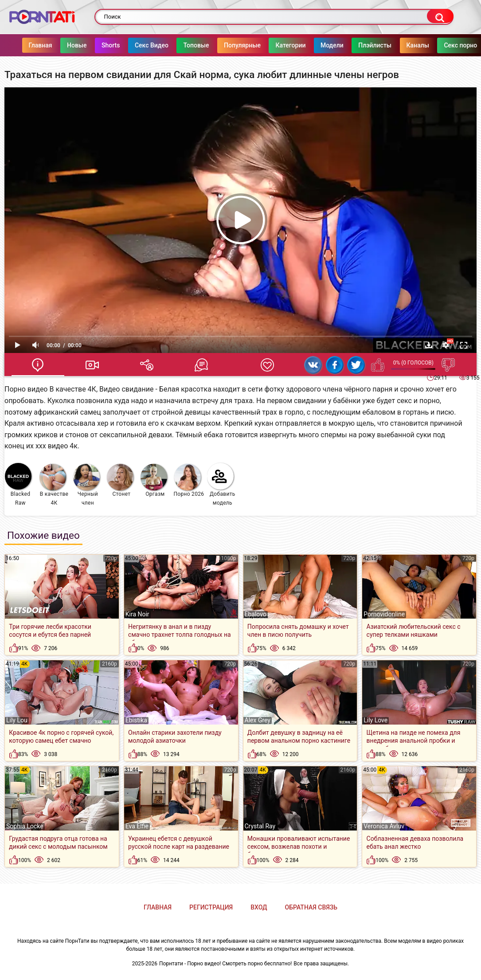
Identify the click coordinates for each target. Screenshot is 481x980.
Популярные (243, 45)
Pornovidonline (384, 614)
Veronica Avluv (384, 826)
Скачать (429, 345)
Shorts (111, 45)
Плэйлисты (375, 45)
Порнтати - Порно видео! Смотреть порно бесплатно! (225, 964)
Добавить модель (221, 484)
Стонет (120, 480)
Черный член (86, 485)
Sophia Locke (25, 826)
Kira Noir (137, 614)
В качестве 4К (54, 485)
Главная (41, 45)
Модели (332, 45)
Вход (259, 907)
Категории (291, 45)
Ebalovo (256, 614)
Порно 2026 (189, 480)
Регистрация (211, 907)
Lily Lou (17, 720)
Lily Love (375, 720)
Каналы (418, 45)
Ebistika (136, 720)
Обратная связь (311, 907)
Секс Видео (152, 45)
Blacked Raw (18, 484)
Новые (77, 45)
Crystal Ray (260, 826)
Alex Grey (258, 720)
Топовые (196, 45)
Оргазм (154, 480)
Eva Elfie (137, 826)
